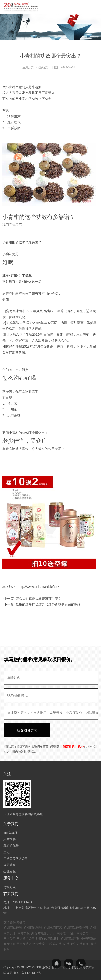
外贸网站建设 (40, 933)
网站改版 (24, 933)
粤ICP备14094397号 (27, 973)
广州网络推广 (59, 933)
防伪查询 (83, 944)
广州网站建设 (13, 928)
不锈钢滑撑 (37, 944)
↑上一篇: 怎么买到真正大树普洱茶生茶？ (32, 599)
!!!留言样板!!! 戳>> (72, 746)
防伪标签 (70, 944)
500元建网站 (20, 944)
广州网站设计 (33, 928)
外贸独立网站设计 (48, 939)
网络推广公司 (26, 939)
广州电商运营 (53, 928)
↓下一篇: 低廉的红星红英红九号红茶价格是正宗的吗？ (42, 604)
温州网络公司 (80, 933)
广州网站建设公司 (76, 928)
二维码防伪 (54, 944)
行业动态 (42, 67)
